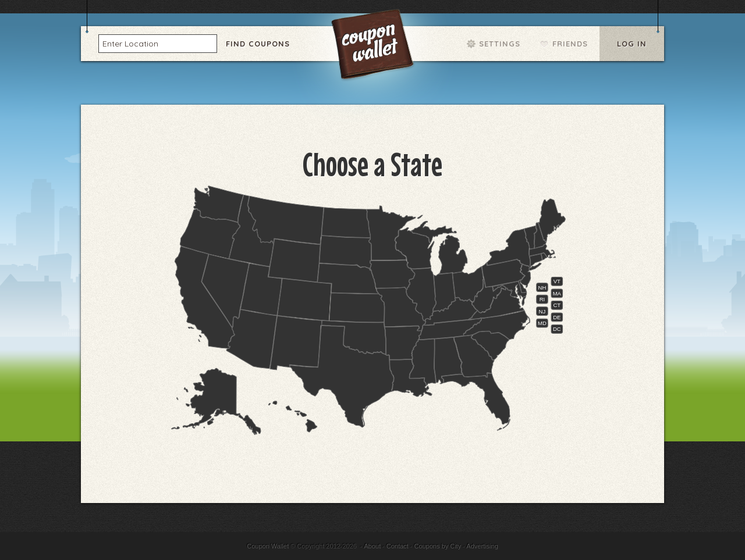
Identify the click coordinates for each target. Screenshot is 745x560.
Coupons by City (437, 546)
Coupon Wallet (374, 47)
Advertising (482, 546)
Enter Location (130, 43)
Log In (632, 44)
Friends (570, 44)
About (372, 546)
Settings (500, 44)
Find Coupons (258, 44)
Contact (398, 546)
